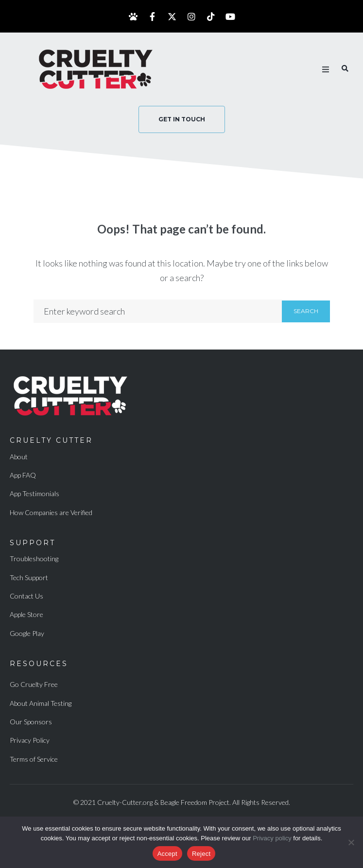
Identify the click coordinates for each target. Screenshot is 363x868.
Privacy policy (272, 838)
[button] (326, 69)
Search (306, 311)
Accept (167, 854)
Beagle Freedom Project (195, 802)
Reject (201, 854)
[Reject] (351, 842)
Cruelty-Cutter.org (125, 802)
